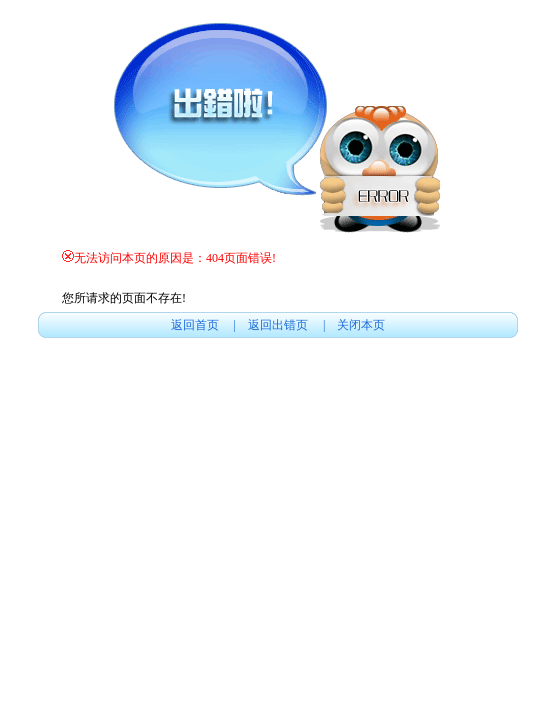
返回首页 (196, 325)
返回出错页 (279, 325)
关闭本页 (361, 325)
